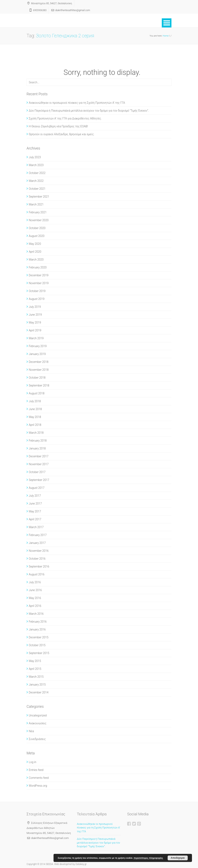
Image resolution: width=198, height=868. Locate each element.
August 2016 (37, 574)
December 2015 (39, 637)
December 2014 (39, 692)
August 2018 (37, 393)
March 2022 (36, 181)
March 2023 (36, 165)
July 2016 (35, 582)
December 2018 (39, 362)
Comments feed (39, 778)
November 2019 (39, 283)
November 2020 (39, 220)
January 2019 (37, 354)
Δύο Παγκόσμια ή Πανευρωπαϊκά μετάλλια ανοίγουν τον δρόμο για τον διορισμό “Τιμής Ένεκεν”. (89, 111)
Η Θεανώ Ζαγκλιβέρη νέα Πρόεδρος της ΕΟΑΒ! (58, 126)
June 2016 (35, 590)
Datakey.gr (81, 864)
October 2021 (37, 189)
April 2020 (35, 252)
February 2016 (38, 622)
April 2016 (35, 606)
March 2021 (36, 204)
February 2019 (38, 346)
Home (166, 36)
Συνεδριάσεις (37, 739)
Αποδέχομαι (178, 858)
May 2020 (35, 244)
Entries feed (36, 770)
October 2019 (37, 291)
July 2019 (35, 307)
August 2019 (37, 299)
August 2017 (37, 488)
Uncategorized (38, 715)
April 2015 (35, 669)
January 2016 (37, 629)
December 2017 (39, 456)
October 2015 (37, 645)
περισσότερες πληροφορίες (148, 858)
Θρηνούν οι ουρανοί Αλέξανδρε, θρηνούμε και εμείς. (62, 134)
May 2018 (35, 417)
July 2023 (35, 157)
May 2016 (35, 598)
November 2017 (39, 464)
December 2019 (39, 275)
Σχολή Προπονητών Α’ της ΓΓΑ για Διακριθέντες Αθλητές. (65, 118)
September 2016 (39, 566)
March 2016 (36, 614)
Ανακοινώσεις (38, 723)
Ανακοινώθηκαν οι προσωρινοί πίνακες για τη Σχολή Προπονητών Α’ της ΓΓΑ (77, 103)
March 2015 (36, 677)
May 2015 (35, 661)
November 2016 (39, 551)
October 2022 (37, 173)
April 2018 (35, 425)
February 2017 (38, 535)
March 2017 (36, 527)
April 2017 (35, 519)
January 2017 (37, 543)
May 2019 (35, 322)
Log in (32, 762)
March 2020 (36, 260)
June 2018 (35, 409)
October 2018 (37, 378)
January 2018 (37, 448)
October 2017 (37, 472)
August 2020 (37, 236)
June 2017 (35, 504)
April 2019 (35, 330)
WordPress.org (38, 786)
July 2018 (35, 401)
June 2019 (35, 315)
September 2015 (39, 653)
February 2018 (38, 441)
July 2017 (35, 496)
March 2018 (36, 433)
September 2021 (39, 197)
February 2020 (38, 267)
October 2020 (37, 228)
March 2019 (36, 338)
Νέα (31, 731)
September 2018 (39, 385)
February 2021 (38, 212)
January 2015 (37, 685)
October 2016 (37, 559)
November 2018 (39, 370)
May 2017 (35, 511)
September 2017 (39, 480)
